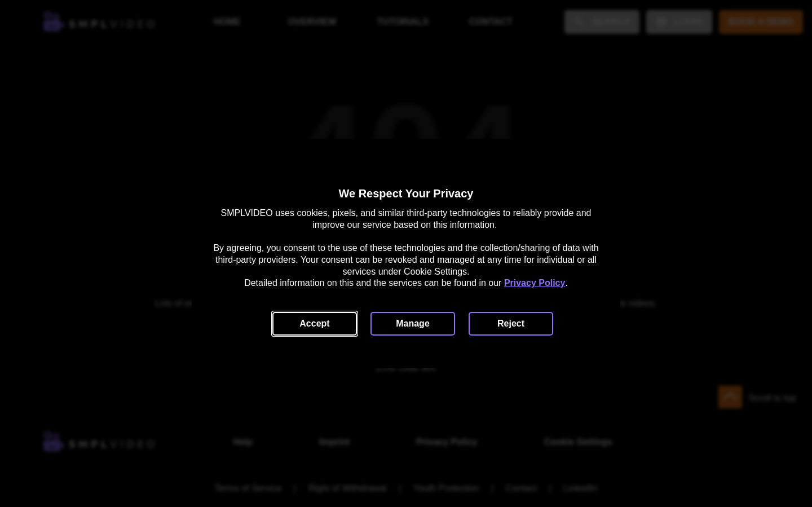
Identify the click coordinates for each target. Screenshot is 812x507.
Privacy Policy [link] (535, 283)
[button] (315, 324)
